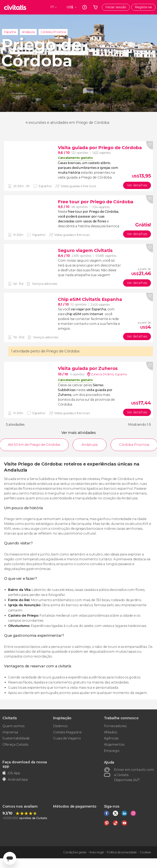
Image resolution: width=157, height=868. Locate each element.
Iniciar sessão (116, 7)
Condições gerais (75, 852)
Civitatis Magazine (67, 732)
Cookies (145, 852)
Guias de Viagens (67, 738)
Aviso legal (96, 852)
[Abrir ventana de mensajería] (10, 858)
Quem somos (13, 726)
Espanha (10, 32)
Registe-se (143, 7)
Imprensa (10, 732)
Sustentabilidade (16, 738)
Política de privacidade (122, 852)
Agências (111, 738)
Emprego (112, 751)
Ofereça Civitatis (15, 745)
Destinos (60, 726)
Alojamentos (114, 745)
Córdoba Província (53, 32)
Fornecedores (115, 726)
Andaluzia (28, 32)
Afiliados (110, 732)
